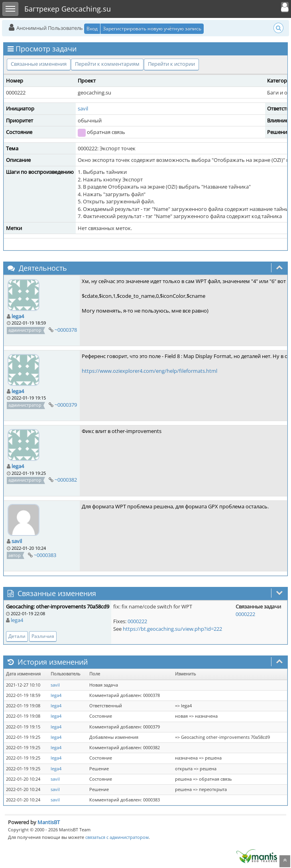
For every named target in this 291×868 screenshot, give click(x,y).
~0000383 (45, 555)
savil (83, 108)
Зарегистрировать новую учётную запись (152, 29)
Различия (43, 636)
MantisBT (49, 822)
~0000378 (66, 330)
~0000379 (66, 405)
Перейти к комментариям (107, 64)
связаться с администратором (117, 837)
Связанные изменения (39, 64)
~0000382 (66, 480)
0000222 (137, 621)
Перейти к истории (171, 64)
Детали (17, 636)
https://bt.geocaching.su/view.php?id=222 (172, 629)
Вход (92, 29)
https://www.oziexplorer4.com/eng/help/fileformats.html (149, 371)
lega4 (18, 316)
